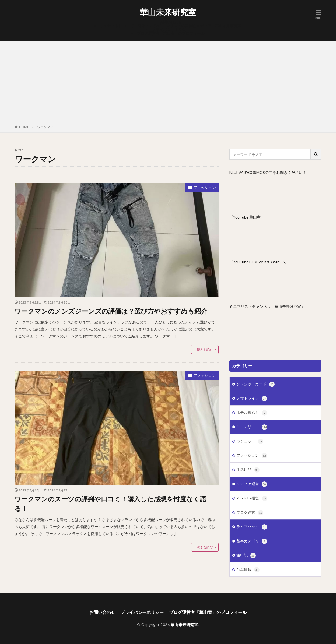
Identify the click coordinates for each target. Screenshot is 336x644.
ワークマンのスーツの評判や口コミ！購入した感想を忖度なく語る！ (110, 504)
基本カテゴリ (252, 541)
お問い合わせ (171, 22)
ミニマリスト (252, 427)
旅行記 (246, 555)
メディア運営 (252, 484)
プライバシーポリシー (171, 29)
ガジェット (250, 441)
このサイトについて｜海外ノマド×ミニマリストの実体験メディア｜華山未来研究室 (171, 26)
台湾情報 (248, 570)
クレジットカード (255, 384)
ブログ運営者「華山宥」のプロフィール (171, 33)
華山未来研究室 (168, 12)
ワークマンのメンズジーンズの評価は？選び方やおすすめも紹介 (111, 311)
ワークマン (45, 127)
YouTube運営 (252, 498)
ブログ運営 (250, 513)
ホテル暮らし (252, 413)
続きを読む (205, 349)
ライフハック (252, 527)
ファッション (205, 187)
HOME (24, 127)
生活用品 (248, 470)
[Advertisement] (168, 84)
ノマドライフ (252, 399)
